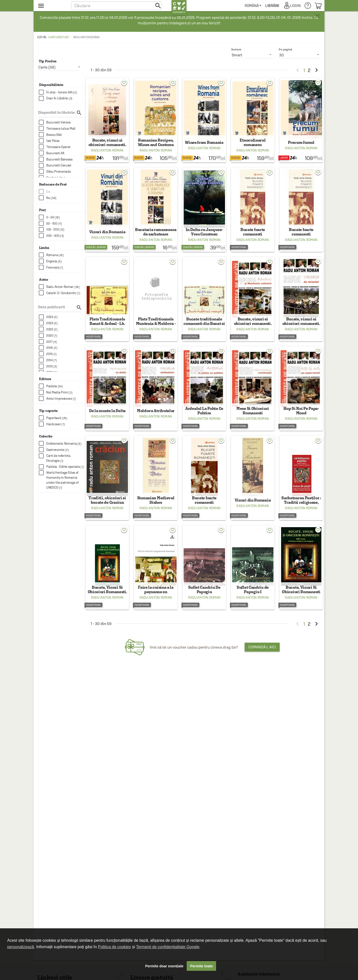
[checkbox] (62, 92)
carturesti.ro (58, 37)
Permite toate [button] (201, 966)
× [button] (317, 16)
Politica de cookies (114, 947)
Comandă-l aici (262, 668)
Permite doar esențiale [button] (164, 966)
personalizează (21, 947)
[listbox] (300, 55)
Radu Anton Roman (107, 154)
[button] (116, 6)
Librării (272, 6)
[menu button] (52, 6)
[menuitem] (253, 6)
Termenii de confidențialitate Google (168, 947)
